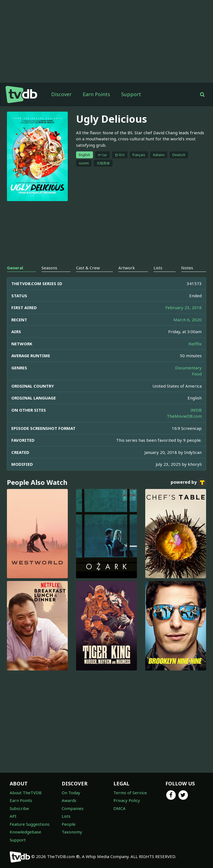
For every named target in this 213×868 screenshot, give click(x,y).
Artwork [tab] (127, 268)
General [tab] (15, 268)
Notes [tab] (187, 268)
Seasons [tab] (49, 268)
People (69, 824)
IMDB (196, 410)
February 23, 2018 (184, 307)
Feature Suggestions (30, 824)
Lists (66, 816)
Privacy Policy (127, 800)
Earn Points (96, 94)
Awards (69, 800)
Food (197, 374)
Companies (73, 808)
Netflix (195, 344)
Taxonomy (72, 832)
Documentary (188, 368)
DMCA (120, 808)
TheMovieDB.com (184, 416)
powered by (188, 483)
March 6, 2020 (188, 320)
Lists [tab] (158, 268)
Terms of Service (130, 793)
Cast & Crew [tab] (88, 268)
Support (131, 94)
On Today (71, 793)
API (13, 816)
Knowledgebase (25, 832)
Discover (61, 94)
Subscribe (19, 808)
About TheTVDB (26, 793)
